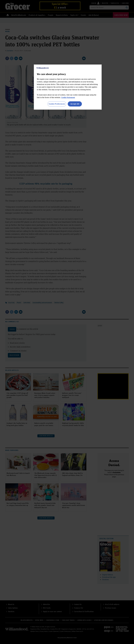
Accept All (75, 104)
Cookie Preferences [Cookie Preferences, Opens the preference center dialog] (57, 104)
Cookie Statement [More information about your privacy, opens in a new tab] (68, 97)
